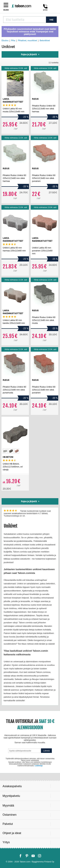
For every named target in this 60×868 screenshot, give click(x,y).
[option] (5, 451)
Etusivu (5, 40)
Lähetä (46, 751)
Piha (13, 40)
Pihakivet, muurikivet (27, 40)
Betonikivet (45, 40)
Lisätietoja (39, 766)
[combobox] (25, 20)
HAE (51, 20)
